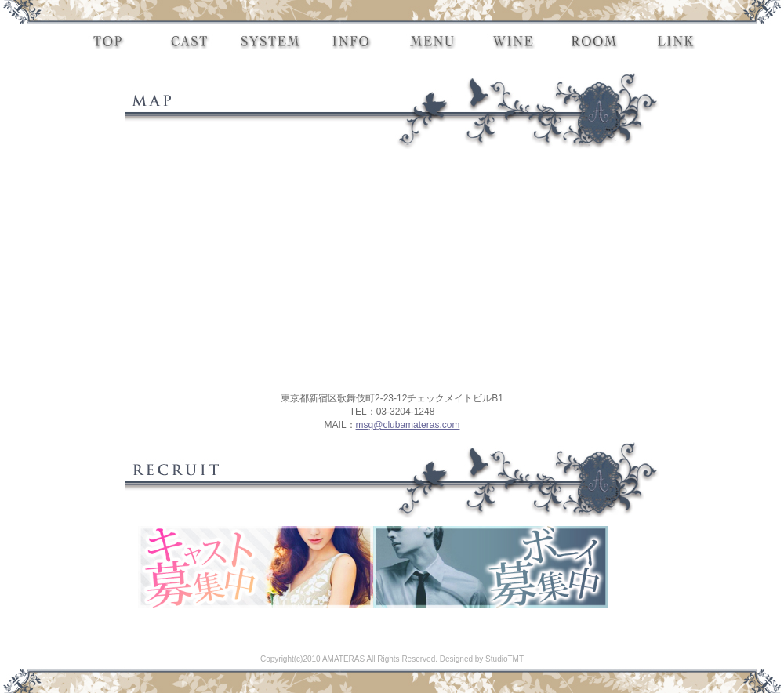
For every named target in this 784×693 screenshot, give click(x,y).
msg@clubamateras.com (408, 425)
